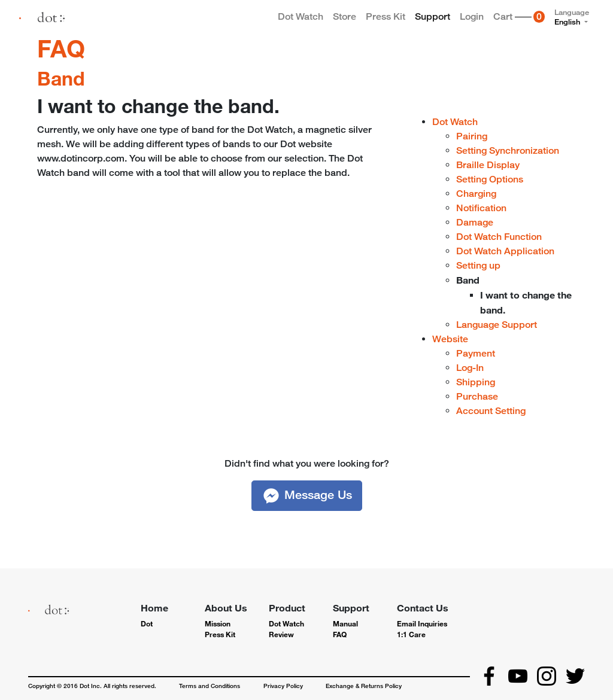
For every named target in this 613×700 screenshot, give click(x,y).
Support (433, 16)
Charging (476, 194)
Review (281, 634)
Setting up (478, 265)
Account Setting (491, 411)
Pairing (472, 136)
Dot (147, 623)
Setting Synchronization (508, 150)
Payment (476, 353)
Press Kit (386, 16)
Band (61, 78)
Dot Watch (301, 16)
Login (472, 16)
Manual (345, 623)
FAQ (61, 48)
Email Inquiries (422, 623)
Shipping (476, 382)
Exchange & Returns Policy (364, 686)
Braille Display (488, 165)
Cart (521, 20)
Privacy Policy (283, 686)
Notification (481, 208)
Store (345, 16)
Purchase (477, 396)
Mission (218, 623)
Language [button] (572, 17)
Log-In (470, 368)
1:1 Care (411, 634)
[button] (307, 496)
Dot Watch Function (499, 237)
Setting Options (490, 179)
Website (450, 339)
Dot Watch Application (505, 251)
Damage (475, 222)
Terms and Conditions (210, 686)
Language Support (497, 325)
